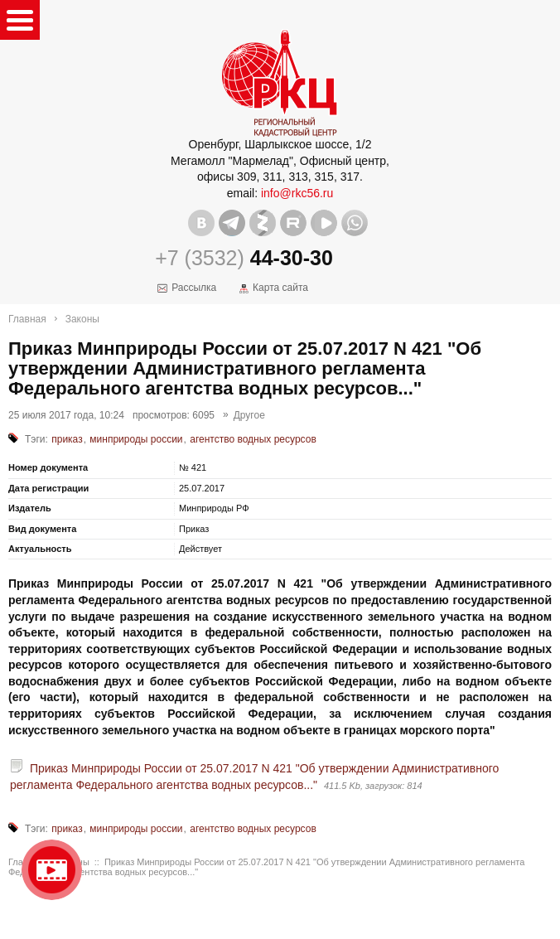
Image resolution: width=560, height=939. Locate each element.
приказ (67, 439)
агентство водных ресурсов (253, 439)
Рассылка (194, 288)
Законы (82, 319)
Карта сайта (280, 288)
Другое (249, 415)
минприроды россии (136, 439)
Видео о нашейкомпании (52, 870)
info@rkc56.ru (297, 193)
